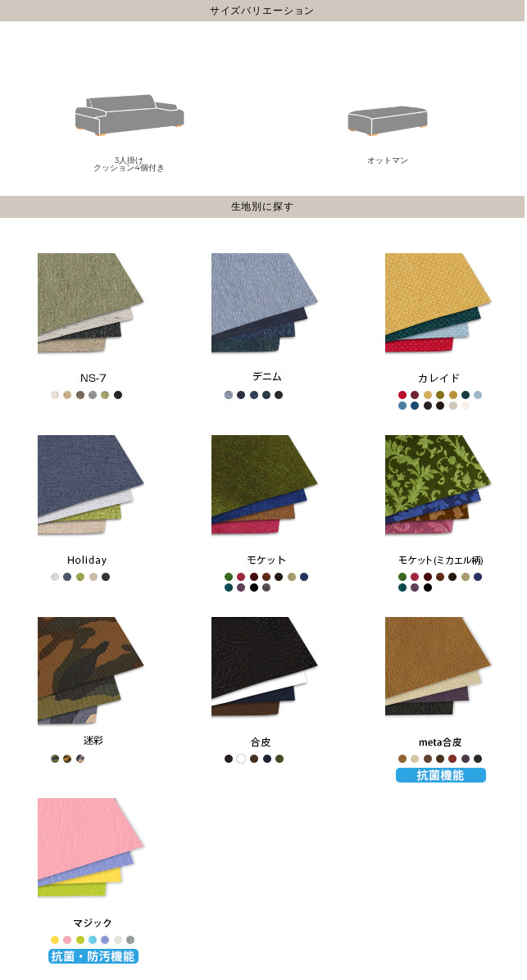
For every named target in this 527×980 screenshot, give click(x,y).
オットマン (388, 117)
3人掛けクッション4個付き (129, 120)
